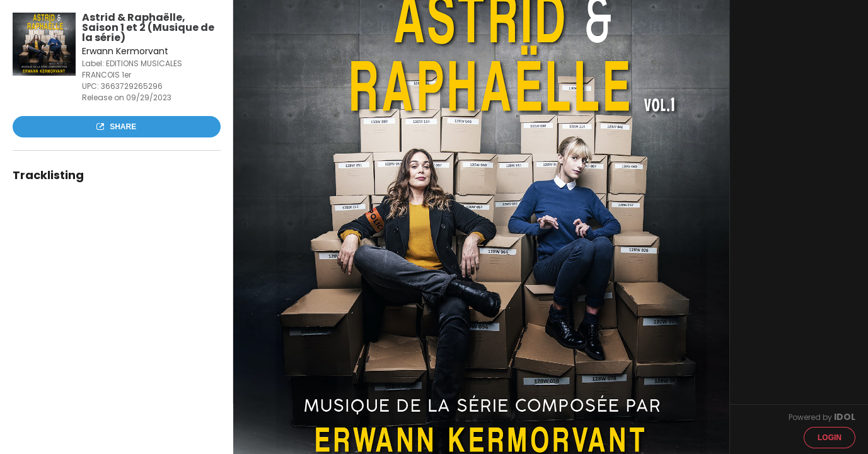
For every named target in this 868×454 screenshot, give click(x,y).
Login (830, 438)
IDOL (845, 417)
